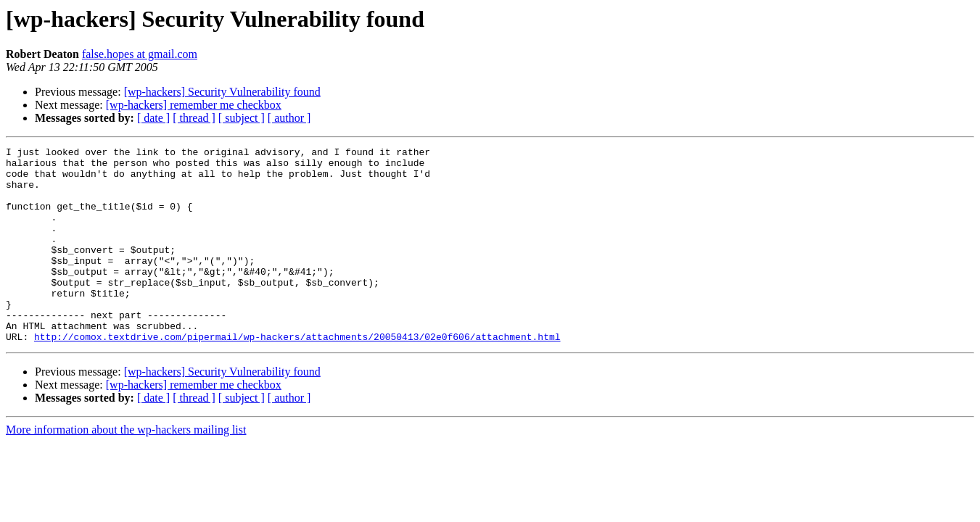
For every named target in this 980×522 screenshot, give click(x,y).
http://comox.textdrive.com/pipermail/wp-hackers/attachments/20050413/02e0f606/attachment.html (297, 376)
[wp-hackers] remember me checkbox (194, 105)
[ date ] (153, 118)
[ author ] (289, 118)
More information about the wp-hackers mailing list (126, 469)
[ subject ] (242, 118)
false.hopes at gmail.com (140, 54)
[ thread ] (194, 118)
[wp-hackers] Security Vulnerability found (222, 92)
